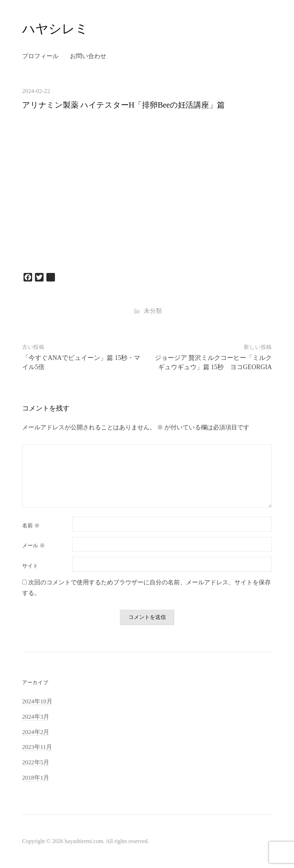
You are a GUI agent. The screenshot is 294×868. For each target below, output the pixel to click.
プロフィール (40, 56)
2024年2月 (36, 732)
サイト (30, 566)
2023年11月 (37, 747)
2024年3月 (36, 717)
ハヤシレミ (55, 29)
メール (34, 546)
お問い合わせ (88, 56)
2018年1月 (36, 778)
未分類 (153, 311)
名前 (31, 526)
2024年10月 (37, 701)
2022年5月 (36, 762)
